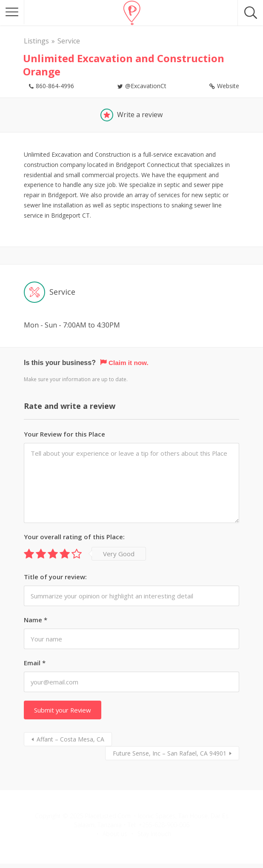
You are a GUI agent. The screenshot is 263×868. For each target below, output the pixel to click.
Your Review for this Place (64, 434)
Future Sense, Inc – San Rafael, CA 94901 (170, 753)
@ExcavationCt (146, 86)
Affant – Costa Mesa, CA (70, 739)
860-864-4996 (55, 86)
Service (69, 41)
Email (35, 663)
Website (228, 86)
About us (115, 834)
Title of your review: (55, 577)
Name (36, 620)
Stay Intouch (154, 834)
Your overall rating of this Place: (74, 537)
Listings (36, 41)
